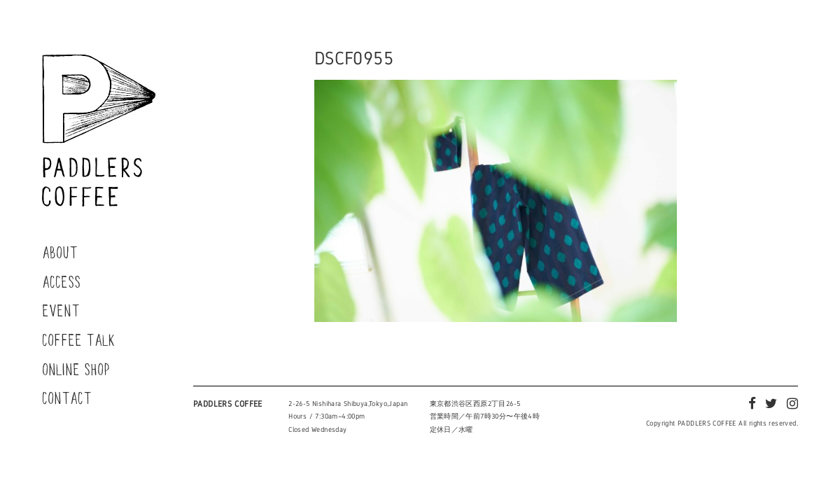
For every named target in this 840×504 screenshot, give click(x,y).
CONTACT (67, 398)
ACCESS (61, 281)
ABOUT (60, 252)
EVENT (61, 310)
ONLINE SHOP (76, 369)
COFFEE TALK (79, 339)
